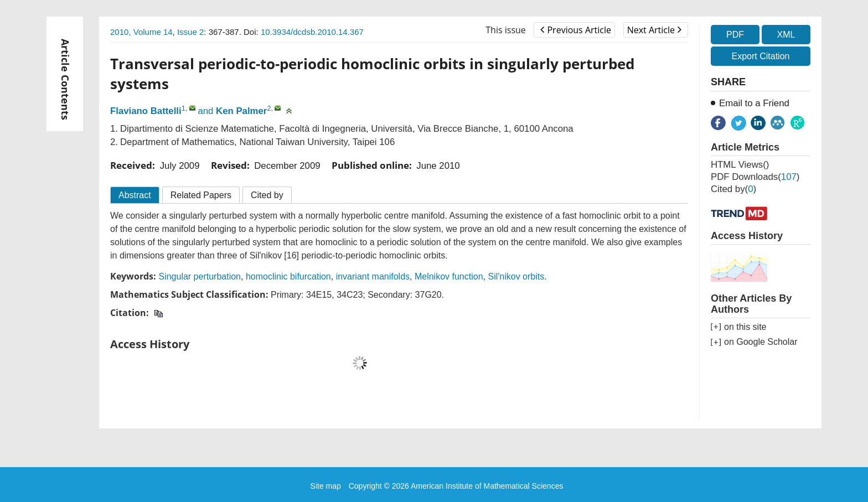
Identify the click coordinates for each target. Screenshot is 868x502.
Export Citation (761, 56)
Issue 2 (190, 32)
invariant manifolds (373, 276)
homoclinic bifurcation (288, 276)
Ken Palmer (241, 111)
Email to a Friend (754, 103)
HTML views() (740, 165)
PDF (735, 35)
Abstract (135, 195)
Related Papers (201, 195)
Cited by (267, 195)
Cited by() (733, 189)
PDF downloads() (755, 177)
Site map (326, 486)
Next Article (654, 30)
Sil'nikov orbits (516, 276)
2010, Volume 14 (141, 32)
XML (786, 35)
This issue (506, 30)
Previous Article (575, 30)
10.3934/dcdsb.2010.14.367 (312, 32)
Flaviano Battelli (146, 111)
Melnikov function (449, 276)
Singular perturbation (200, 276)
